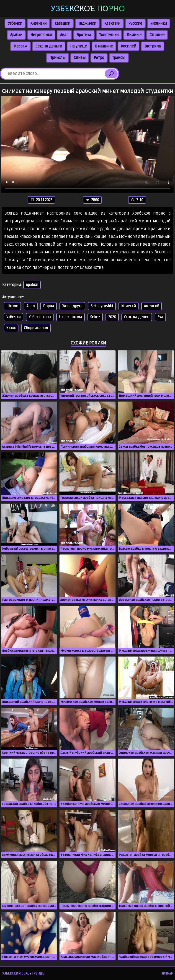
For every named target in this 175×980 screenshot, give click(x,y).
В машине (104, 46)
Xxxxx (11, 328)
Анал (64, 35)
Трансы (119, 58)
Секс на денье (137, 317)
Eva (160, 317)
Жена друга (72, 306)
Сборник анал (36, 328)
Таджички (87, 24)
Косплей (129, 46)
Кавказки (112, 24)
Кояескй (129, 306)
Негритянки (41, 35)
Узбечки (15, 24)
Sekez (95, 317)
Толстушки (109, 35)
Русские (135, 24)
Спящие (157, 35)
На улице (78, 46)
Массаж (21, 46)
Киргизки (38, 24)
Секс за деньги (49, 46)
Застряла (153, 46)
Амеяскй (152, 306)
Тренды (39, 973)
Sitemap (167, 974)
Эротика (84, 35)
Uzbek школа (71, 317)
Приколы (58, 58)
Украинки (159, 24)
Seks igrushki (102, 306)
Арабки (16, 35)
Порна (49, 306)
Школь (12, 306)
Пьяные (134, 35)
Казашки (62, 24)
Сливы (80, 58)
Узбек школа (40, 317)
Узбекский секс (16, 973)
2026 (112, 317)
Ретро (99, 58)
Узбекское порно (88, 9)
